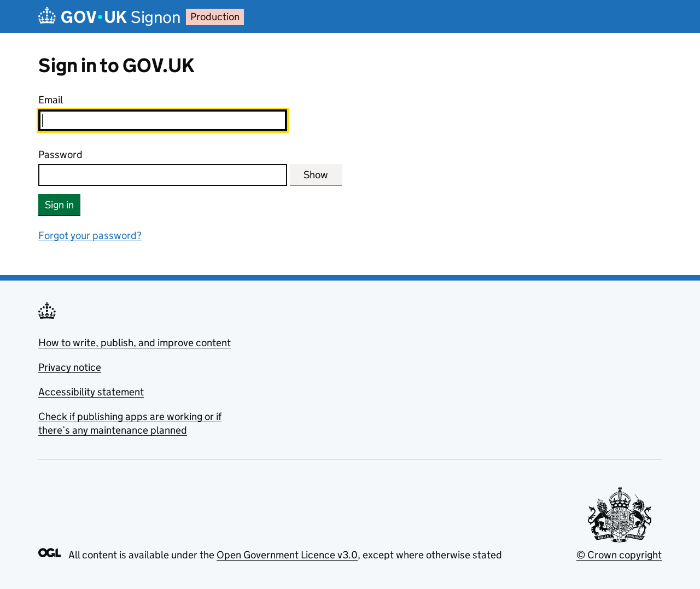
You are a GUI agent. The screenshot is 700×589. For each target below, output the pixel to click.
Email (51, 100)
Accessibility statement (91, 392)
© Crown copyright (619, 555)
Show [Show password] (316, 175)
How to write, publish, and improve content (135, 343)
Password (60, 154)
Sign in (59, 205)
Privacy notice (70, 367)
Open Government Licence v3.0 (287, 555)
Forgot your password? (90, 235)
